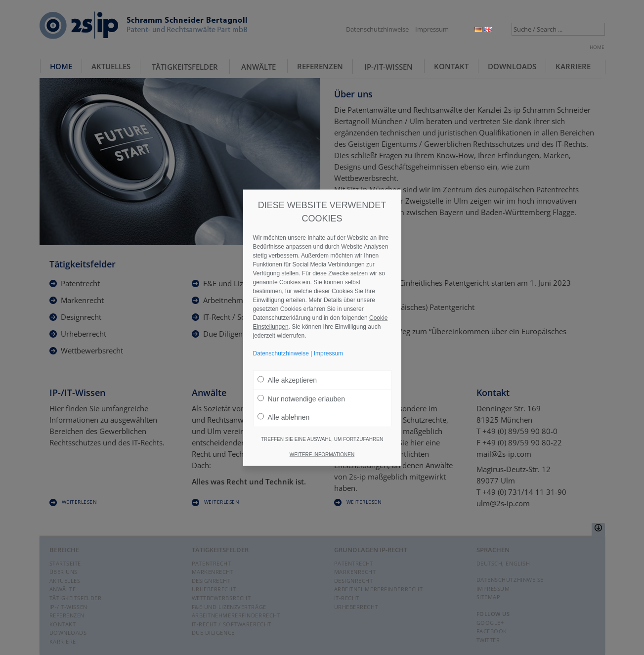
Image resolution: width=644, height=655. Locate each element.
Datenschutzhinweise (377, 29)
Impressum (432, 29)
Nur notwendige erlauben (301, 398)
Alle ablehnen (284, 417)
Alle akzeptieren (287, 380)
